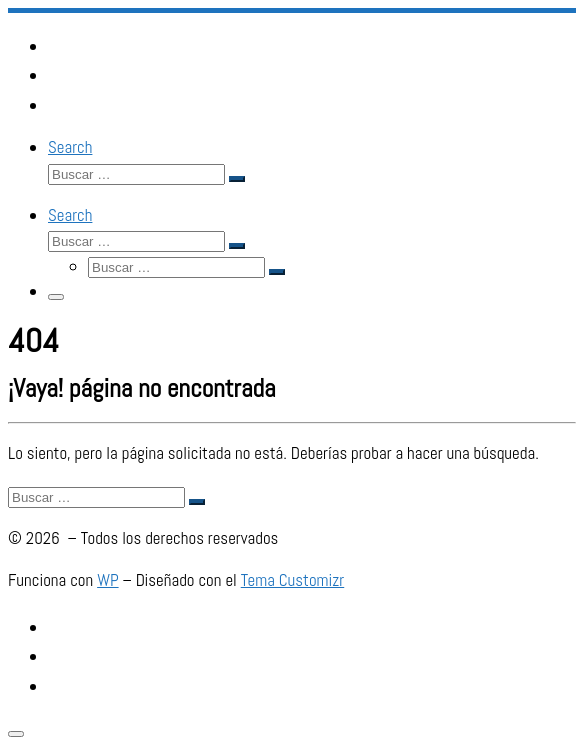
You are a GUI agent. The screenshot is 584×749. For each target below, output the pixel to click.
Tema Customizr (293, 580)
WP (107, 580)
